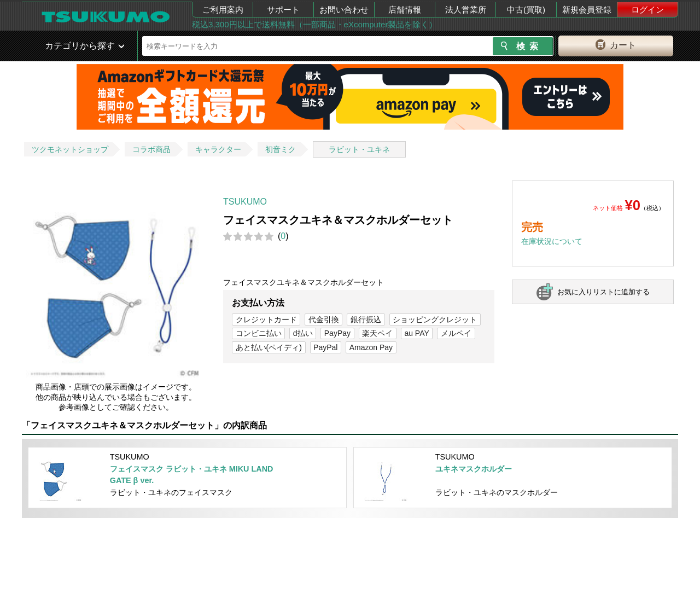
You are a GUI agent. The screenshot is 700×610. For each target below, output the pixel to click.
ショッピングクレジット (435, 319)
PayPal (325, 347)
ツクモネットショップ (70, 149)
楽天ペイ (377, 333)
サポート (283, 10)
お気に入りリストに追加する (603, 292)
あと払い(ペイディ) (269, 347)
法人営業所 (466, 10)
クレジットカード (266, 319)
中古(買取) (526, 10)
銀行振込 (366, 319)
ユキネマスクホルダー (474, 469)
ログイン (647, 10)
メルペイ (456, 333)
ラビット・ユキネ (359, 149)
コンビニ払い (259, 333)
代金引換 (324, 319)
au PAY (416, 333)
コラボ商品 (151, 149)
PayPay (337, 333)
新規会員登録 (587, 10)
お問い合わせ (344, 10)
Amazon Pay (371, 347)
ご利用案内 (223, 10)
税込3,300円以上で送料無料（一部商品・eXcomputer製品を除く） (314, 24)
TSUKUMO (245, 202)
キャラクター (218, 149)
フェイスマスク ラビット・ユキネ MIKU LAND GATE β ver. (192, 475)
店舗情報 (405, 10)
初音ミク (281, 149)
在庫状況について (552, 241)
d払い (303, 333)
